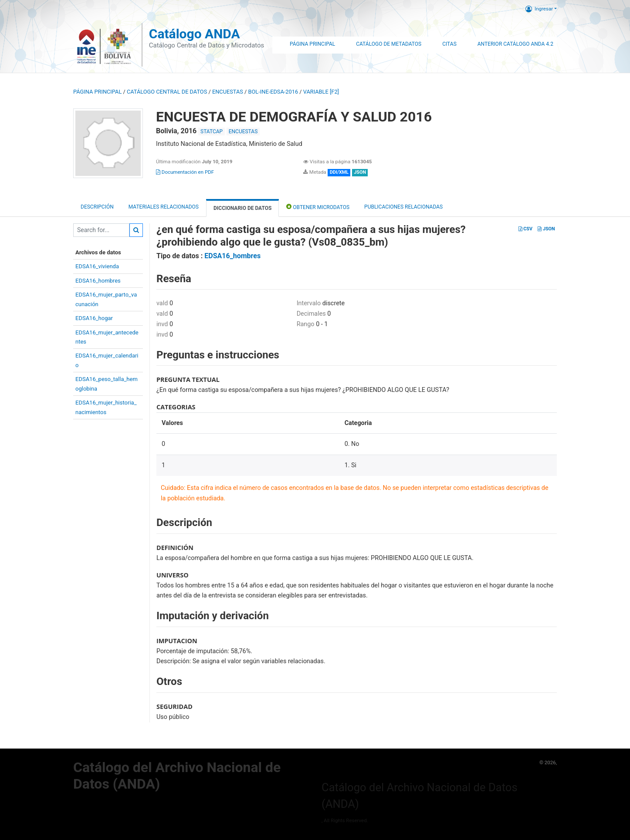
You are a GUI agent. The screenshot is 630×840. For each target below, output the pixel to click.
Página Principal (312, 44)
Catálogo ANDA (195, 34)
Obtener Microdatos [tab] (318, 207)
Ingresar (539, 9)
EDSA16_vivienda (97, 266)
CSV (525, 229)
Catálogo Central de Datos (167, 92)
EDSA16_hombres (98, 281)
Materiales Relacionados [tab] (164, 207)
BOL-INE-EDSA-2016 (273, 92)
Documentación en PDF (185, 172)
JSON (546, 229)
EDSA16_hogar (94, 318)
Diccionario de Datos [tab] (242, 208)
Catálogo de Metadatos (389, 44)
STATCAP (212, 132)
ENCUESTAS (228, 92)
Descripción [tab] (97, 207)
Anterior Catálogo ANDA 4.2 (515, 44)
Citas (449, 44)
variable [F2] (321, 92)
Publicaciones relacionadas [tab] (403, 207)
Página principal (97, 92)
